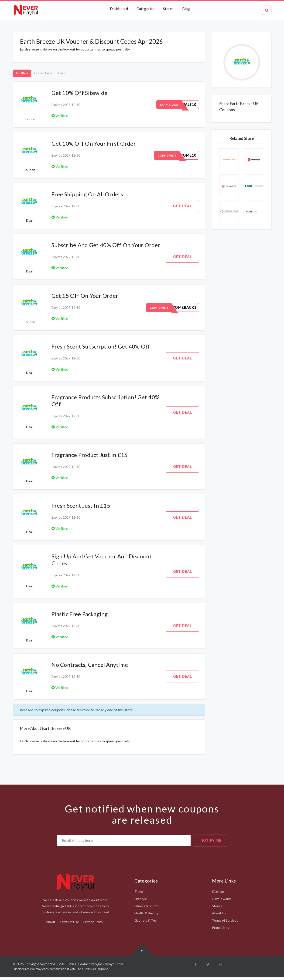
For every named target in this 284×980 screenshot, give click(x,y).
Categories (145, 8)
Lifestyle (141, 902)
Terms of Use (69, 925)
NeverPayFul (49, 967)
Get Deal (182, 209)
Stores (168, 8)
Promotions (221, 931)
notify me (211, 843)
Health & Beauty (146, 916)
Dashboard (119, 8)
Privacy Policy (93, 925)
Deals (82, 75)
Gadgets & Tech (146, 923)
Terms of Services (225, 923)
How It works (222, 902)
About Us (219, 916)
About (51, 925)
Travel (139, 894)
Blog (186, 8)
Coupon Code (56, 75)
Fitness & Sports (147, 909)
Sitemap (218, 894)
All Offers (26, 75)
